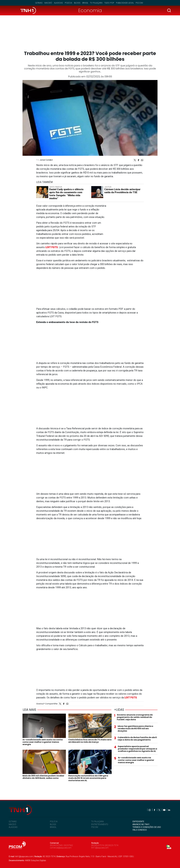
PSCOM (95, 827)
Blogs (77, 3)
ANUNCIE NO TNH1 (141, 824)
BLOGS (53, 824)
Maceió (48, 3)
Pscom (139, 3)
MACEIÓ (12, 824)
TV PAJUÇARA (97, 822)
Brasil (85, 3)
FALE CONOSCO (140, 830)
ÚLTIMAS (13, 822)
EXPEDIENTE (138, 822)
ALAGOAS (13, 827)
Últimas (39, 3)
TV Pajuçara (96, 3)
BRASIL (53, 827)
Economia (90, 10)
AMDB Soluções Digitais (35, 860)
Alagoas (58, 3)
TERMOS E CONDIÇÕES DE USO (147, 827)
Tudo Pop (109, 3)
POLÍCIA (54, 822)
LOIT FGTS (131, 698)
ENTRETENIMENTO (100, 824)
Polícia (68, 3)
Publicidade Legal (125, 3)
